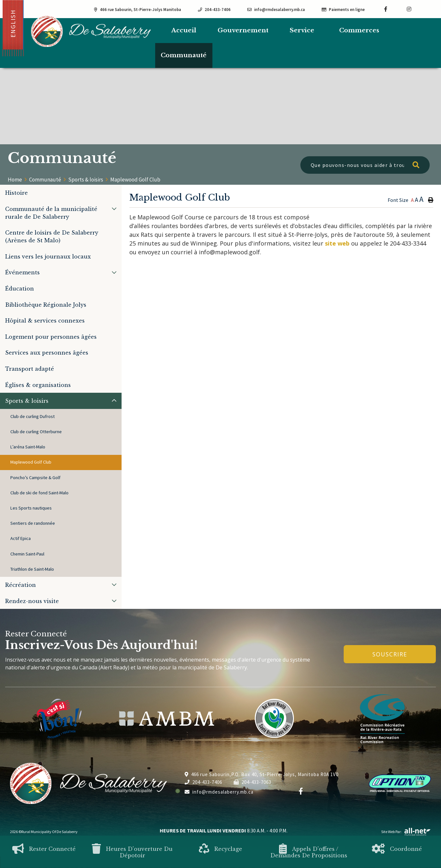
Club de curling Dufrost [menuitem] (32, 416)
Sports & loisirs (86, 180)
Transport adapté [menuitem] (30, 369)
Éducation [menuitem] (20, 289)
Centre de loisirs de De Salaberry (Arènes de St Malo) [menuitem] (52, 236)
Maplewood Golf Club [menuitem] (31, 462)
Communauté (45, 180)
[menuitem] (184, 31)
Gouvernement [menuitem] (243, 30)
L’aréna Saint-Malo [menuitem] (28, 447)
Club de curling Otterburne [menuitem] (36, 432)
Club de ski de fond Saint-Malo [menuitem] (39, 493)
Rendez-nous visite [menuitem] (32, 601)
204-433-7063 (253, 782)
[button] (114, 209)
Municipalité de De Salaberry (91, 31)
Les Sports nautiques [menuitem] (31, 508)
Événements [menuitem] (22, 272)
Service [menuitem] (302, 30)
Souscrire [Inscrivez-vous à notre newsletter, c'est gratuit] (390, 654)
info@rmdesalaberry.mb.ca (219, 792)
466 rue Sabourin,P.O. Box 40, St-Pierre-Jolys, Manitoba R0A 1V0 (262, 774)
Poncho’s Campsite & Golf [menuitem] (35, 478)
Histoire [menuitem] (16, 193)
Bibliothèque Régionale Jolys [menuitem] (46, 305)
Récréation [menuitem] (21, 585)
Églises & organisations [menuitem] (38, 385)
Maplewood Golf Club (135, 180)
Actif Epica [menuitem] (21, 538)
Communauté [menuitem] (184, 55)
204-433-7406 (203, 782)
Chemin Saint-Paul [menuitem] (27, 554)
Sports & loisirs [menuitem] (27, 401)
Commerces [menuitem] (359, 30)
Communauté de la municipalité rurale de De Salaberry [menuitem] (51, 213)
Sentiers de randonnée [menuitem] (33, 523)
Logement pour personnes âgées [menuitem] (51, 337)
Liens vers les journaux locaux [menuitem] (48, 257)
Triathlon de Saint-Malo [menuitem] (32, 569)
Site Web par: (406, 832)
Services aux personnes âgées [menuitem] (47, 353)
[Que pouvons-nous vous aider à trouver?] (365, 165)
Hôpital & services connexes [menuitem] (45, 321)
